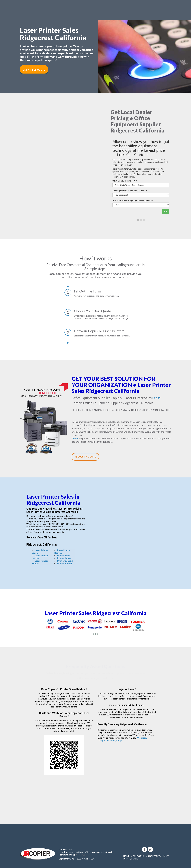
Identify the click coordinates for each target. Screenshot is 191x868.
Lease (156, 398)
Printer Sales (64, 556)
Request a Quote (85, 457)
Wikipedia (142, 738)
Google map (116, 740)
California (81, 855)
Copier (75, 438)
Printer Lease (64, 558)
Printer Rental (65, 563)
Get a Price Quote (34, 70)
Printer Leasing (65, 561)
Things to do (103, 740)
